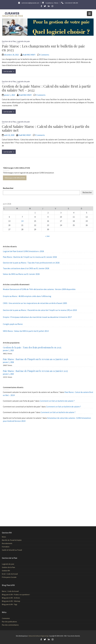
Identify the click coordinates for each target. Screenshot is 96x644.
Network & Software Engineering (38, 636)
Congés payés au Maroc (13, 324)
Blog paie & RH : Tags (13, 603)
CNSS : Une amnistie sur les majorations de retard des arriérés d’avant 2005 (35, 303)
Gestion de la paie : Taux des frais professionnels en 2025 (32, 347)
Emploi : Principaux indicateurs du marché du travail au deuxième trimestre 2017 (37, 317)
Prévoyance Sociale (12, 576)
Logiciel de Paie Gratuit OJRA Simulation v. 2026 (23, 251)
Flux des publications (13, 621)
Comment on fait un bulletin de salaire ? (57, 401)
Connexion (9, 618)
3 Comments (44, 55)
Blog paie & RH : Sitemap (14, 601)
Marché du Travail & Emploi (15, 540)
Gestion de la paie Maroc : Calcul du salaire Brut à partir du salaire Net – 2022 (46, 88)
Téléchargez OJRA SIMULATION (15, 178)
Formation (9, 546)
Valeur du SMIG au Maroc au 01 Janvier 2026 (21, 274)
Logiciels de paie (23, 41)
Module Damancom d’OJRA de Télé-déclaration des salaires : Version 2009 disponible (39, 289)
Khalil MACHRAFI (29, 55)
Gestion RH (9, 570)
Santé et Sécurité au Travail (15, 549)
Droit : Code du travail (13, 573)
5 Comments (40, 135)
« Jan (47, 236)
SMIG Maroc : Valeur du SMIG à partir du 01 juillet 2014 (26, 331)
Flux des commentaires (13, 624)
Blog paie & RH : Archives (14, 598)
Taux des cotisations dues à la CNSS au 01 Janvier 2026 (26, 268)
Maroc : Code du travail (13, 591)
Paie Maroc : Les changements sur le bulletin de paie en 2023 (43, 48)
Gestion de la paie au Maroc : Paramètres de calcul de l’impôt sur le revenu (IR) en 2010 (40, 310)
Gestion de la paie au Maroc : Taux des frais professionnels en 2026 (31, 263)
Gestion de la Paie (9, 41)
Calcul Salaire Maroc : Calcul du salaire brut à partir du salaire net (46, 128)
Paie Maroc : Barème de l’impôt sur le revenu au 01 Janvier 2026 (30, 257)
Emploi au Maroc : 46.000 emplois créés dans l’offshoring (27, 296)
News (8, 537)
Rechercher (8, 188)
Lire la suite (8, 71)
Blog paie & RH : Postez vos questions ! (19, 595)
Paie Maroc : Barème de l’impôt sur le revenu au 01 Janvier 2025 (35, 371)
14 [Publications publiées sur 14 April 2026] (22, 221)
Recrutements (11, 543)
